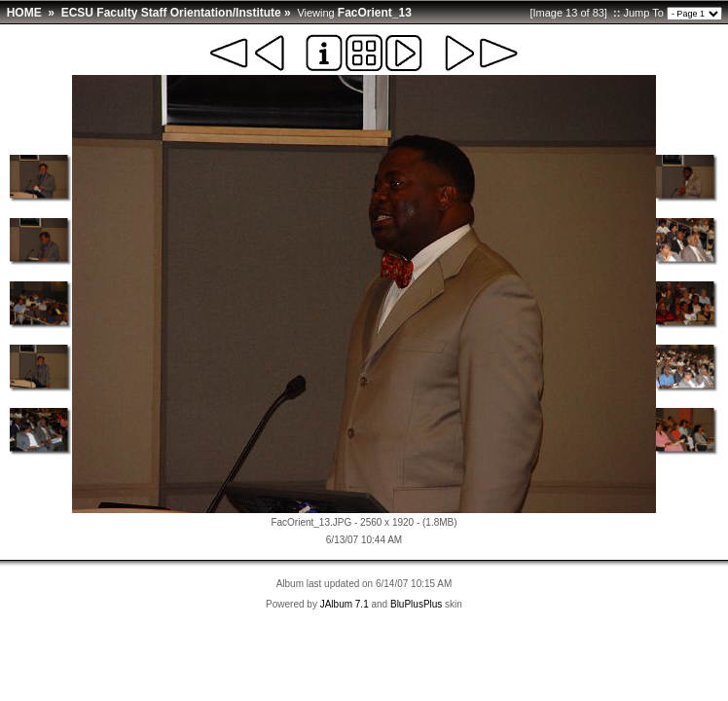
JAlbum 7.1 (345, 604)
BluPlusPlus (416, 604)
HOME (24, 13)
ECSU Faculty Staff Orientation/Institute (171, 13)
